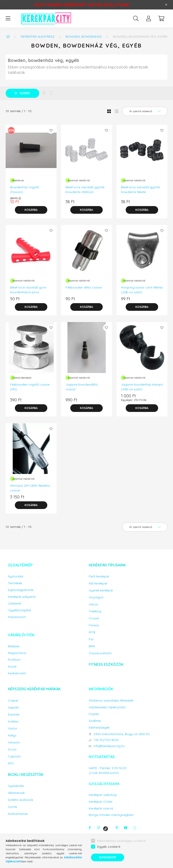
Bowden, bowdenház (84, 36)
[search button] (136, 18)
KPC (11, 763)
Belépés (14, 646)
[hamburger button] (8, 18)
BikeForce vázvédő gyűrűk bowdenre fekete (140, 190)
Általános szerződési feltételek (111, 701)
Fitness (94, 625)
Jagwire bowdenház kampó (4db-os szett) (142, 387)
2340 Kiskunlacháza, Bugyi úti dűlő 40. (122, 734)
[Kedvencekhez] (51, 130)
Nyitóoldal (16, 576)
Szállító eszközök (20, 800)
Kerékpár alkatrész (38, 36)
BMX (92, 646)
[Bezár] (166, 5)
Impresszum (17, 617)
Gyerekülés (16, 786)
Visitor (13, 728)
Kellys (12, 735)
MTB (92, 632)
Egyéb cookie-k (109, 847)
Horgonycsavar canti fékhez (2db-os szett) (142, 290)
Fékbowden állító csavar (84, 287)
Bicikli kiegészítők (26, 775)
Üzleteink (15, 603)
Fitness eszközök (106, 664)
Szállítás (95, 721)
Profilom (14, 660)
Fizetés (94, 714)
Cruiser (94, 618)
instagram (99, 828)
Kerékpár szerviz (101, 808)
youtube (126, 828)
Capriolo (14, 756)
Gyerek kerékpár (101, 590)
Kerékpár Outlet (101, 802)
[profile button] (148, 18)
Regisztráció (17, 653)
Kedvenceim (17, 673)
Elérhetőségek (99, 728)
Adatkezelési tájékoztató (107, 707)
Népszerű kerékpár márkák (34, 689)
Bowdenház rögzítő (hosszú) (25, 190)
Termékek (15, 583)
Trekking (95, 611)
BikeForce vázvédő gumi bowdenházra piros (28, 290)
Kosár (12, 667)
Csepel (13, 701)
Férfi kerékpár (99, 576)
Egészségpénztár (21, 590)
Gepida (13, 708)
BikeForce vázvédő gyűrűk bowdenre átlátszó (85, 190)
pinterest (117, 828)
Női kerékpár (98, 583)
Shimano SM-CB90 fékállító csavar (30, 488)
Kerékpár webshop (103, 795)
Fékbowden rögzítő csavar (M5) (30, 387)
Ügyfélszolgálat (19, 610)
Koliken (13, 721)
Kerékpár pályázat (22, 597)
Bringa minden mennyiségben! (111, 815)
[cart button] (161, 18)
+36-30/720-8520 (106, 740)
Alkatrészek (16, 793)
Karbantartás (18, 814)
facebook (90, 828)
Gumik (13, 807)
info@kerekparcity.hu (109, 746)
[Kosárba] (31, 210)
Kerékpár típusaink (107, 565)
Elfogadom (108, 857)
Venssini (14, 742)
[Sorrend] (145, 111)
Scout (12, 749)
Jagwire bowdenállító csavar (82, 387)
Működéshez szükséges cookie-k (121, 841)
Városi (93, 604)
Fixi (91, 639)
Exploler (14, 715)
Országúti (96, 597)
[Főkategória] (8, 36)
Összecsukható (100, 653)
